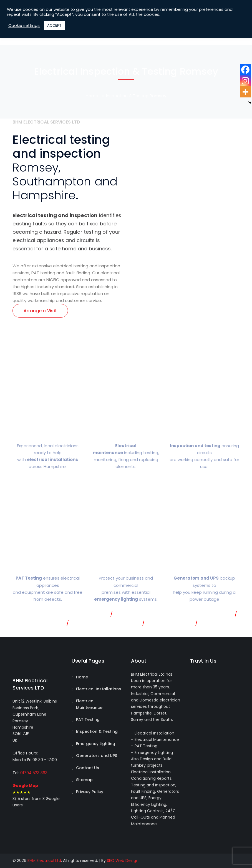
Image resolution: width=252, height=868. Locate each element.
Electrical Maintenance (89, 704)
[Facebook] (245, 70)
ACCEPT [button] (54, 25)
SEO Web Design (123, 861)
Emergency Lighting (96, 744)
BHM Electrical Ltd (44, 861)
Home (92, 96)
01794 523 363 (33, 773)
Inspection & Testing (97, 731)
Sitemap (84, 780)
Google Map (25, 786)
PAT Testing (88, 719)
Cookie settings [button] (24, 26)
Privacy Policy (90, 792)
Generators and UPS (97, 756)
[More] (245, 92)
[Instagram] (245, 81)
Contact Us (88, 768)
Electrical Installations (99, 689)
